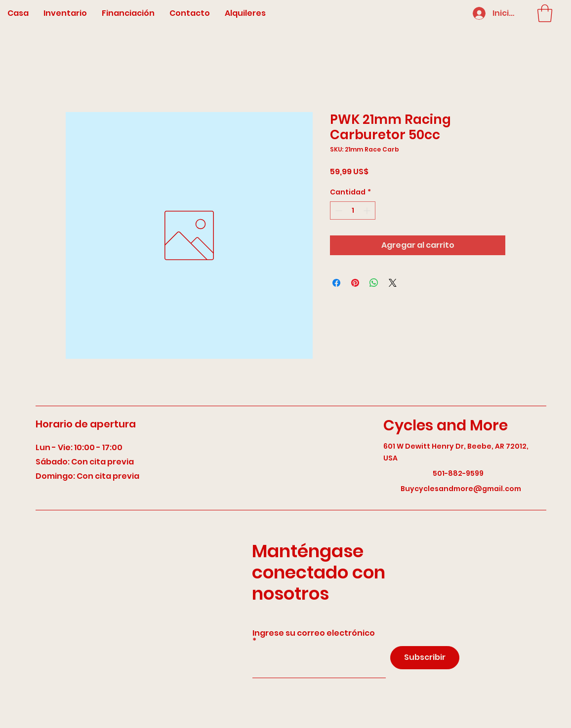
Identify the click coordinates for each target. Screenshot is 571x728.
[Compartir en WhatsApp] (374, 283)
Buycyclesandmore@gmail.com (461, 489)
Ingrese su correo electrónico (314, 634)
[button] (545, 13)
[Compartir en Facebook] (336, 283)
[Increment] (368, 211)
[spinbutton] (353, 211)
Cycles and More (446, 425)
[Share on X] (393, 283)
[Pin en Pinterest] (355, 283)
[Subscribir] (425, 658)
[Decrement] (338, 211)
